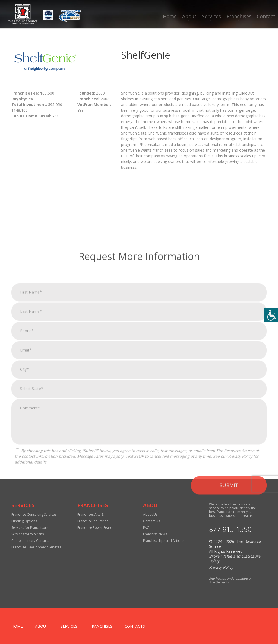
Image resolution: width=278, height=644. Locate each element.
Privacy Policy (240, 555)
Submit (229, 584)
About (189, 16)
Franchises (239, 16)
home (17, 626)
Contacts (135, 626)
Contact (266, 16)
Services (211, 16)
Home (170, 16)
